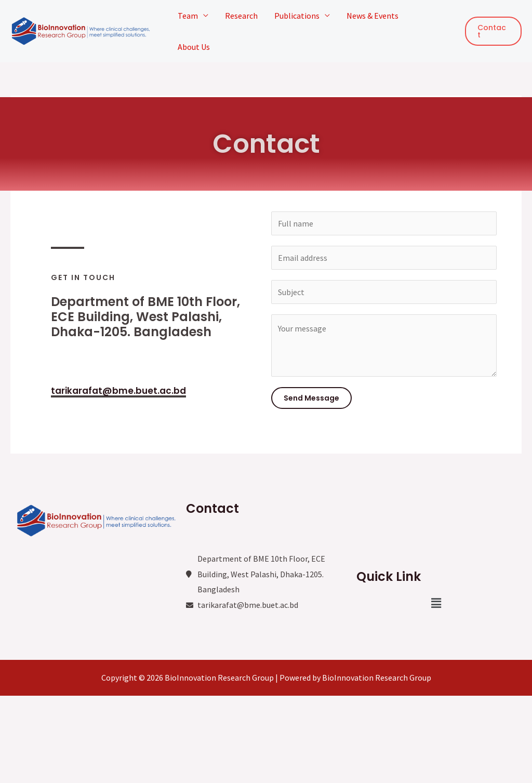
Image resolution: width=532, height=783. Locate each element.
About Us (194, 47)
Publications (297, 16)
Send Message (311, 398)
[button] (436, 603)
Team (188, 16)
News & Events (373, 16)
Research (241, 16)
